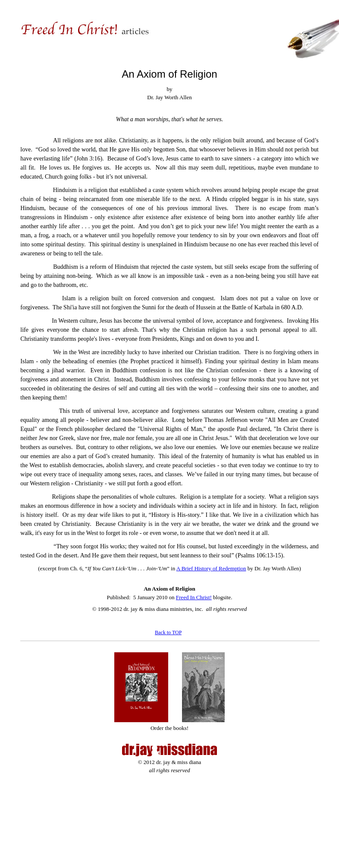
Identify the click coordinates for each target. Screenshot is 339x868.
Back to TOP (168, 632)
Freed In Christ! (194, 597)
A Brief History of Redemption (211, 568)
